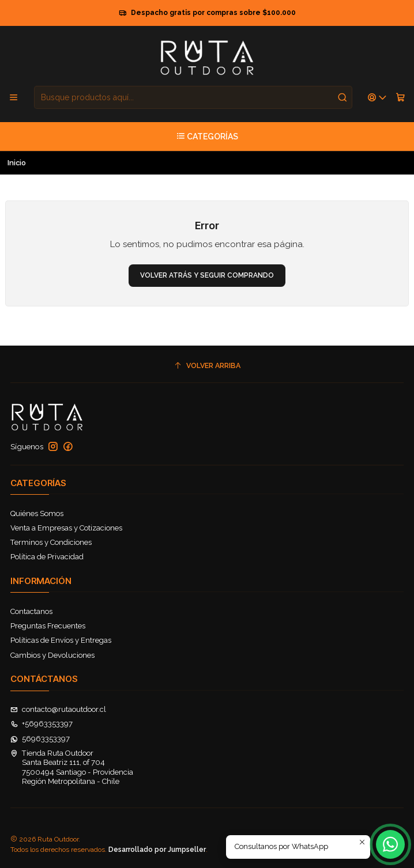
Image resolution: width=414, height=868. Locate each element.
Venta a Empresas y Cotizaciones (66, 528)
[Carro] (400, 97)
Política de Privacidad (47, 557)
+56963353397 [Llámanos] (42, 724)
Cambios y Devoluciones (52, 655)
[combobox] (193, 97)
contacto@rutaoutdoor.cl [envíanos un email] (59, 709)
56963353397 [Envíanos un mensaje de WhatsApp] (40, 739)
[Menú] (14, 97)
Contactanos (31, 611)
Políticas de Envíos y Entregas (61, 640)
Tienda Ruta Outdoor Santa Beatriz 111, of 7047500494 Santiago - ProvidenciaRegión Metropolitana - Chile (72, 767)
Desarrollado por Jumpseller (157, 850)
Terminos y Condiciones (51, 542)
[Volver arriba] (207, 365)
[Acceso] (377, 97)
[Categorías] (207, 137)
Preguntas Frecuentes (48, 626)
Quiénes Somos (37, 513)
